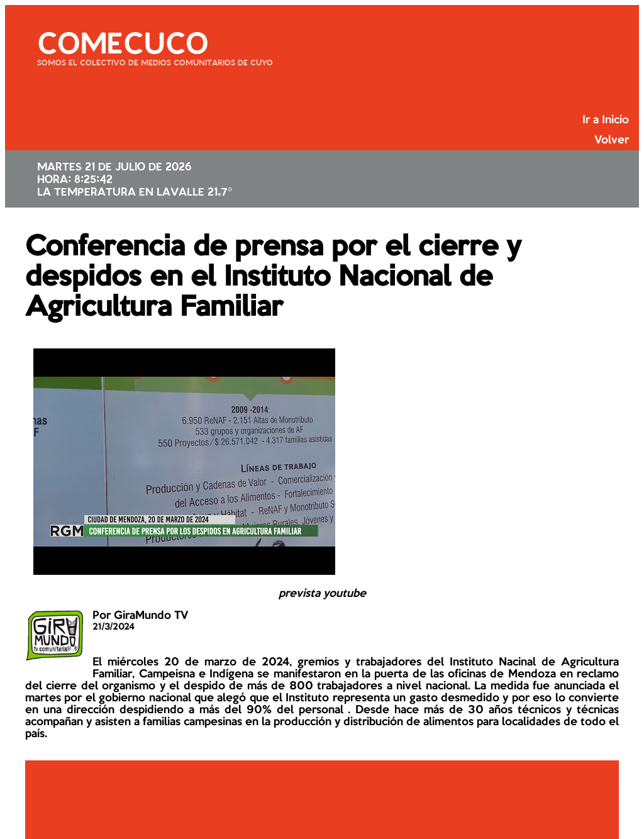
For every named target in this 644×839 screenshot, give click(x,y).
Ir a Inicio (606, 120)
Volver (612, 140)
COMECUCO (123, 41)
